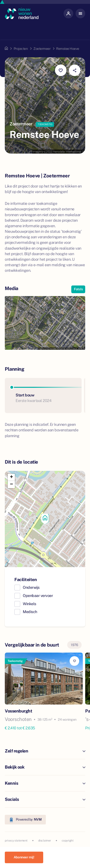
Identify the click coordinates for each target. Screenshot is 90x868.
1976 (74, 645)
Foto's (78, 289)
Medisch (30, 612)
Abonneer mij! (24, 857)
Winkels (30, 604)
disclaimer (45, 841)
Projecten (21, 49)
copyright (68, 841)
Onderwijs (31, 587)
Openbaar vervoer (38, 596)
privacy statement (16, 841)
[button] (45, 519)
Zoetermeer (42, 49)
